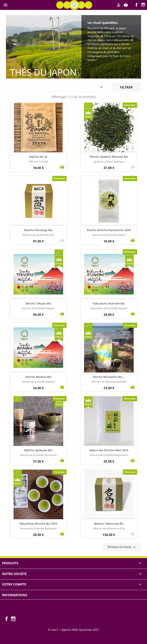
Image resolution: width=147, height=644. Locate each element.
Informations (15, 595)
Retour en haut (122, 547)
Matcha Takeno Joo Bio (109, 524)
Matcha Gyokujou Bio (38, 450)
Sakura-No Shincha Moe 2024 (109, 450)
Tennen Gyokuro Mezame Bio (109, 157)
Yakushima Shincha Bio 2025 (38, 524)
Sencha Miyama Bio (38, 377)
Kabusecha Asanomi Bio (109, 303)
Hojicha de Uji (38, 157)
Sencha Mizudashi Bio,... (109, 377)
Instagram (144, 5)
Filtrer (126, 87)
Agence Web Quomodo (77, 630)
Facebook (137, 5)
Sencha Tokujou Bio (38, 303)
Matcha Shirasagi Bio (38, 230)
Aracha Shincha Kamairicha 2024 (109, 230)
